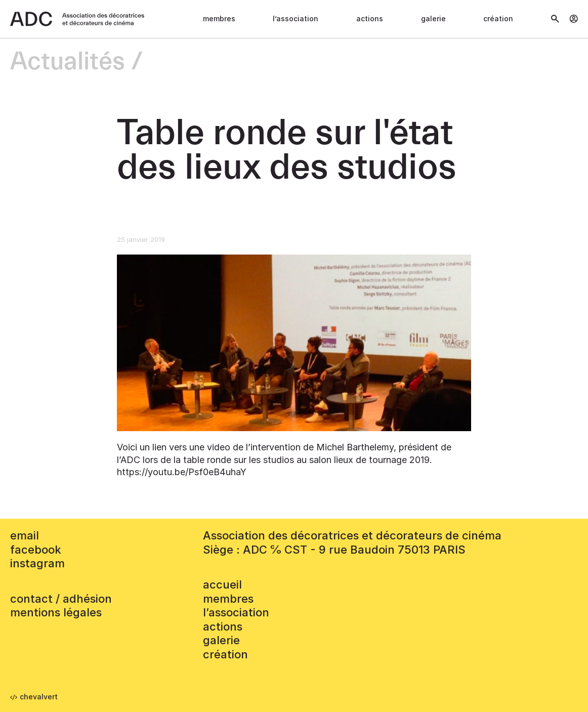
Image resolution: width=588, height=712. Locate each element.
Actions (370, 18)
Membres (219, 18)
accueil (222, 584)
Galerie (433, 18)
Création (498, 18)
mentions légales (56, 612)
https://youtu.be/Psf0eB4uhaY (182, 472)
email (25, 535)
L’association (296, 18)
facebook (36, 550)
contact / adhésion (61, 599)
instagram (37, 563)
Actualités (68, 62)
